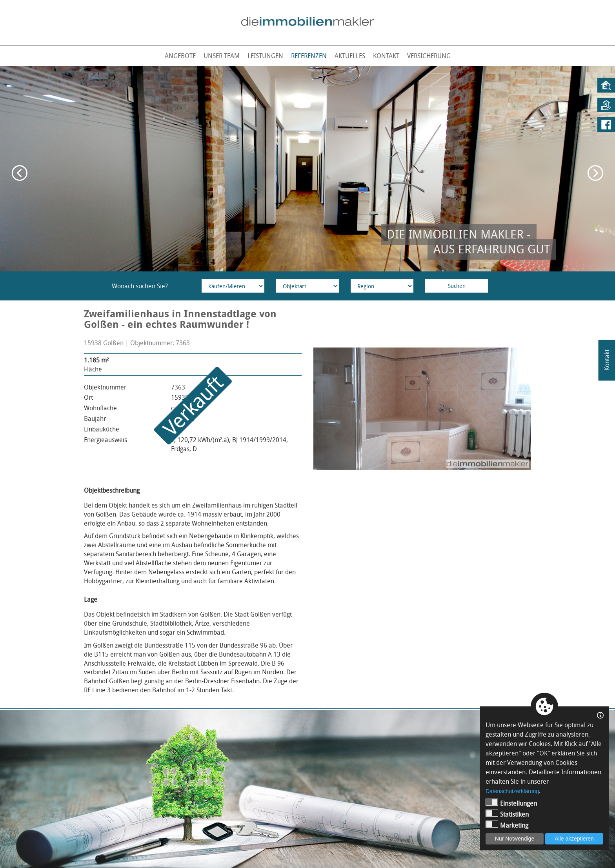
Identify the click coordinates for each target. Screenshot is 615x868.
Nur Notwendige (515, 839)
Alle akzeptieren (574, 839)
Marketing (507, 825)
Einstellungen (511, 803)
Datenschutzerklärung (512, 791)
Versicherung (429, 56)
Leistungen (265, 56)
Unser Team (222, 56)
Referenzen (309, 56)
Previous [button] (20, 173)
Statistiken (507, 814)
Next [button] (595, 173)
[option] (307, 169)
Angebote (180, 56)
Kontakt (386, 56)
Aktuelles (350, 56)
